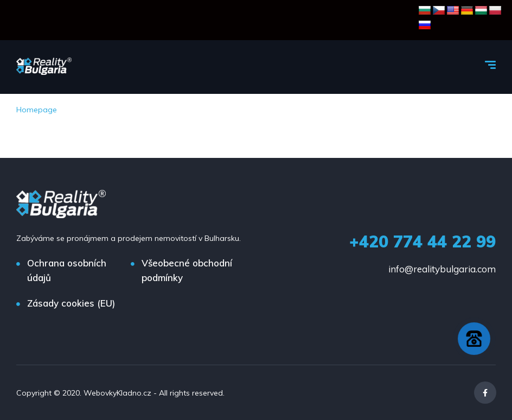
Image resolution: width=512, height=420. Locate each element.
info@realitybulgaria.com (442, 269)
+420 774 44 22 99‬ (423, 241)
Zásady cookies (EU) (71, 303)
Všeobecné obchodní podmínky (187, 270)
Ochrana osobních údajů (67, 270)
